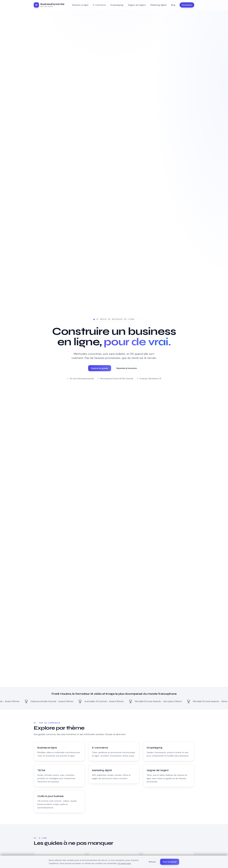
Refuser (152, 862)
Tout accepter (170, 862)
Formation (187, 5)
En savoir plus (124, 863)
